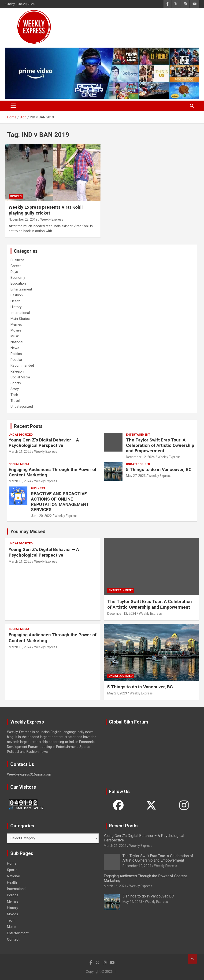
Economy (18, 278)
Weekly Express (52, 219)
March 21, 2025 (20, 452)
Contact (13, 939)
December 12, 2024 (140, 457)
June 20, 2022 (41, 516)
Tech (14, 395)
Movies (16, 330)
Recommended (22, 366)
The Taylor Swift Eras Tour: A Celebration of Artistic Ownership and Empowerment (160, 445)
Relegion (17, 371)
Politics (16, 354)
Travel (15, 401)
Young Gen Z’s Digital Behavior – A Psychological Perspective (44, 443)
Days (14, 272)
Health (15, 301)
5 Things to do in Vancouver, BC (159, 469)
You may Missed (28, 531)
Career (16, 266)
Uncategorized (22, 407)
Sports (16, 196)
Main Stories (20, 319)
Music (15, 336)
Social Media (20, 377)
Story (15, 389)
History (16, 307)
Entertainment (21, 289)
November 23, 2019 (23, 219)
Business (18, 260)
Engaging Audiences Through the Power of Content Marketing (53, 472)
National (17, 342)
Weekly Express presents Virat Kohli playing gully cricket (46, 210)
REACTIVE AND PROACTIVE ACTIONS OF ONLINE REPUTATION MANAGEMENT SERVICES (60, 502)
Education (18, 283)
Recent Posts (28, 426)
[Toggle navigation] (13, 106)
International (20, 313)
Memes (16, 324)
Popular (16, 360)
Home (12, 863)
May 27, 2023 (136, 476)
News (15, 348)
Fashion (17, 295)
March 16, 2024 (20, 481)
